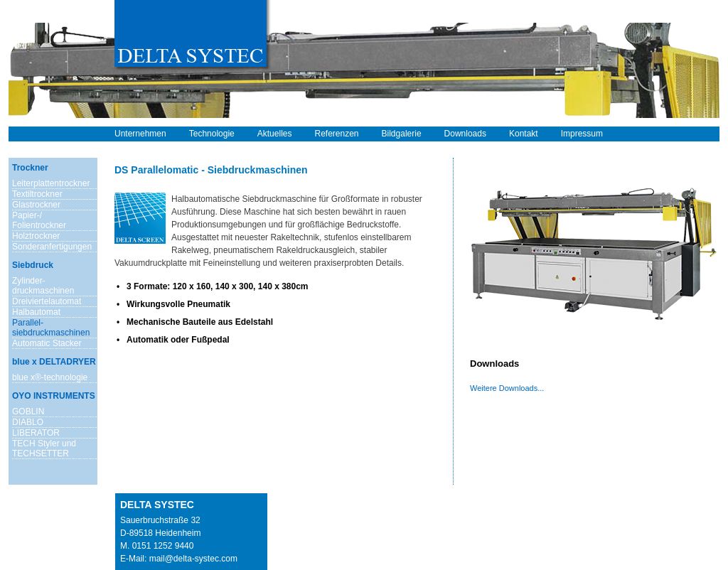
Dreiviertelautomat (47, 301)
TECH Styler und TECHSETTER (44, 448)
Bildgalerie (402, 134)
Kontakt (524, 134)
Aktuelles (275, 134)
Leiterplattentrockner (51, 183)
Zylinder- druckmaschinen (43, 286)
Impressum (582, 134)
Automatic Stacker (47, 343)
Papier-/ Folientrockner (39, 220)
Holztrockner (36, 236)
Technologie (212, 134)
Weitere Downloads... (507, 388)
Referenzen (336, 134)
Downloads (465, 134)
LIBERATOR (36, 433)
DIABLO (28, 422)
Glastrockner (36, 205)
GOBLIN (28, 412)
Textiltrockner (37, 194)
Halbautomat (36, 312)
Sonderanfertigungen (52, 247)
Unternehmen (140, 134)
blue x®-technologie (50, 377)
